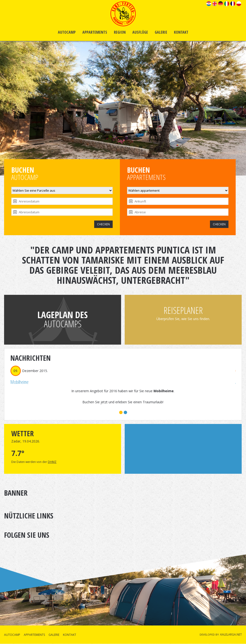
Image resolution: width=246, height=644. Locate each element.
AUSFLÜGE (140, 32)
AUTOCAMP (67, 32)
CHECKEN (103, 224)
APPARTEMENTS (95, 32)
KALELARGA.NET (231, 635)
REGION (120, 32)
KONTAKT (181, 32)
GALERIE (161, 32)
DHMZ (52, 462)
